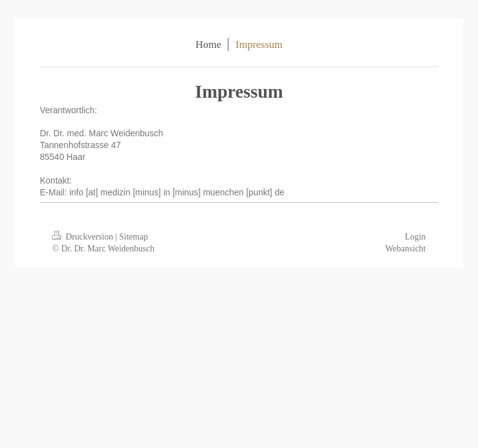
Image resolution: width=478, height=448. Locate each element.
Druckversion (84, 237)
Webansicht (405, 249)
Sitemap (134, 237)
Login (415, 237)
